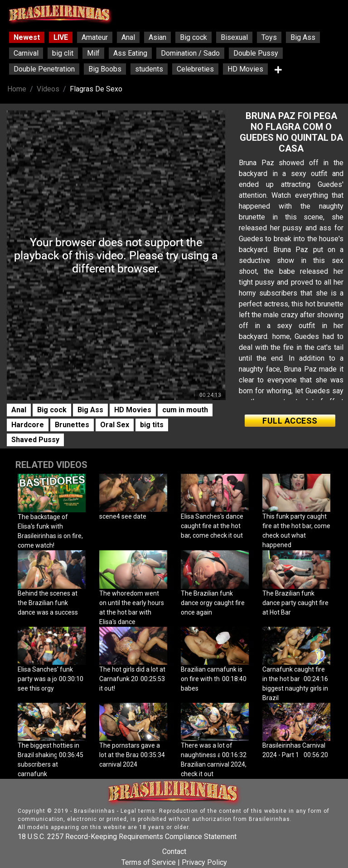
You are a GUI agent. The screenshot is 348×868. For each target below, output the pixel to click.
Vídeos (48, 89)
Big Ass (303, 37)
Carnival (26, 53)
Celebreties (195, 69)
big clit (63, 53)
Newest (27, 37)
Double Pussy (256, 53)
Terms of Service (149, 862)
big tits (152, 425)
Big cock (193, 37)
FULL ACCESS (290, 421)
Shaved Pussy (35, 440)
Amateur (95, 37)
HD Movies (245, 69)
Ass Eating (130, 53)
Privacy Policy (204, 862)
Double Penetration (44, 69)
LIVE (61, 37)
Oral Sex (115, 425)
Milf (93, 53)
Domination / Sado (190, 53)
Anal (128, 37)
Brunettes (72, 425)
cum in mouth (185, 410)
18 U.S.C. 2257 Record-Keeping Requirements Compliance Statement (127, 837)
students (149, 69)
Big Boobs (105, 69)
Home (17, 89)
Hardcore (28, 425)
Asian (157, 37)
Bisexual (234, 37)
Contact (174, 851)
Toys (269, 37)
